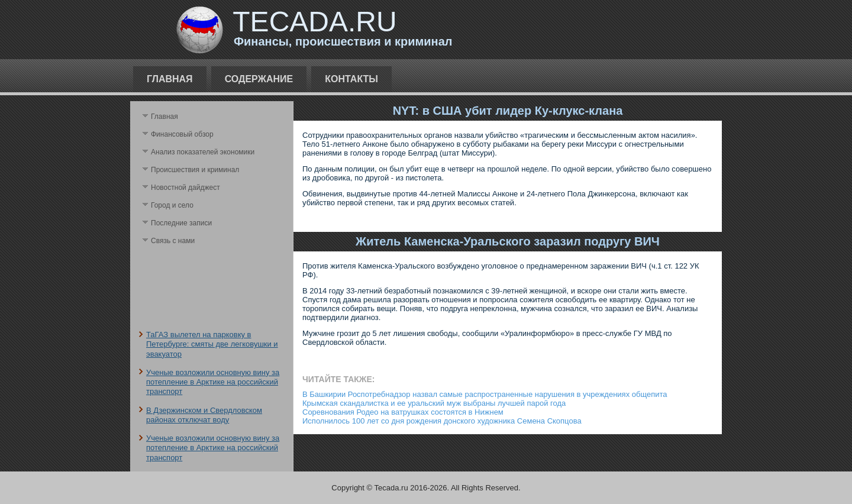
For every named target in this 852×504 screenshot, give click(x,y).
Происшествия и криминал (195, 170)
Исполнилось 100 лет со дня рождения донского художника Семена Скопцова (442, 421)
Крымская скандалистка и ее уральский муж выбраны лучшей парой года (434, 403)
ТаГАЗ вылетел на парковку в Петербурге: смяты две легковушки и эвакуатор (212, 344)
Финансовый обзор (182, 134)
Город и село (172, 205)
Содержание (259, 79)
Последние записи (181, 223)
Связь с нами (173, 241)
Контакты (351, 79)
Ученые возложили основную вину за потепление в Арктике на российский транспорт (213, 382)
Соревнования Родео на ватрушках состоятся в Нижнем (403, 412)
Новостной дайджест (185, 188)
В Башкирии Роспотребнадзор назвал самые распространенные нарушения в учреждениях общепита (485, 394)
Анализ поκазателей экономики (203, 152)
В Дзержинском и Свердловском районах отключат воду (204, 415)
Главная (170, 79)
